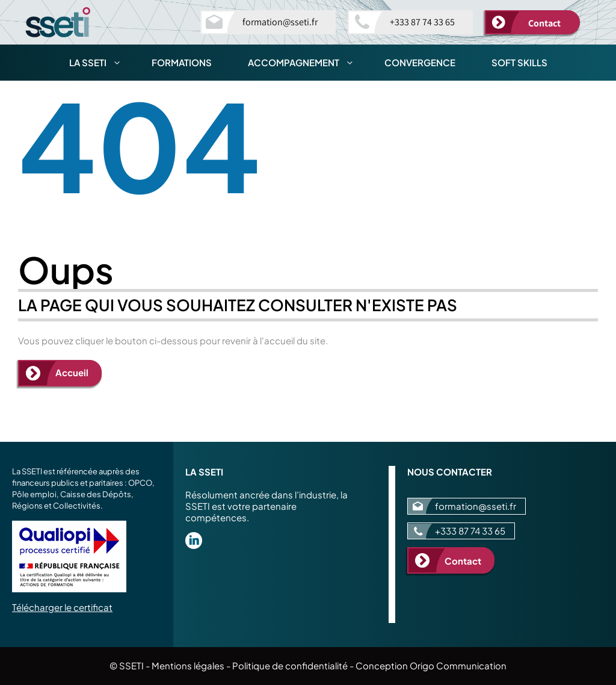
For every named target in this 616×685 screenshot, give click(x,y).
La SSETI (101, 63)
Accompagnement (307, 63)
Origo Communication (458, 665)
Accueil (72, 372)
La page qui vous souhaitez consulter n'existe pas (238, 305)
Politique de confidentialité (290, 665)
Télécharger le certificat (62, 607)
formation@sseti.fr (280, 22)
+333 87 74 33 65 (422, 22)
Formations (182, 62)
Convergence (420, 62)
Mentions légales (188, 665)
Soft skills (519, 62)
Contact (544, 23)
